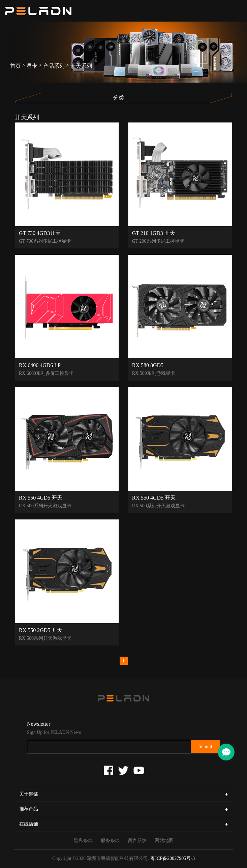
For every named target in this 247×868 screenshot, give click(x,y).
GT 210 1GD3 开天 (154, 233)
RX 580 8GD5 (148, 365)
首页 (16, 66)
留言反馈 (137, 841)
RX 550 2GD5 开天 (41, 630)
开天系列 (81, 66)
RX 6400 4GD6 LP (40, 365)
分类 (119, 98)
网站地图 (164, 841)
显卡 (32, 66)
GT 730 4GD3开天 (40, 233)
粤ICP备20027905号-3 (172, 858)
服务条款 (110, 841)
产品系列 (54, 66)
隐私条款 (83, 841)
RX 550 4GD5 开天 (41, 498)
